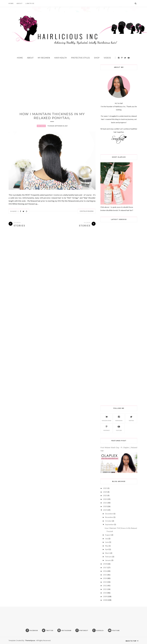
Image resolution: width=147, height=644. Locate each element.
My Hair (41, 126)
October (108, 521)
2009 (105, 596)
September (109, 524)
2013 (105, 582)
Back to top (132, 641)
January (108, 560)
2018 (105, 564)
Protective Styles (80, 58)
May (107, 546)
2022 (105, 499)
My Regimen (44, 58)
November (109, 517)
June (107, 542)
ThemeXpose (30, 640)
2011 (105, 589)
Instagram (119, 418)
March (107, 553)
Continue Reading (87, 211)
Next (88, 183)
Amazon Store (107, 418)
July (107, 539)
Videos (107, 58)
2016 (105, 571)
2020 (105, 506)
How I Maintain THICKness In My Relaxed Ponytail (52, 116)
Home (11, 3)
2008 (105, 600)
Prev (82, 183)
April (107, 549)
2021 (105, 503)
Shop (97, 58)
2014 (105, 578)
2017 (105, 567)
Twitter (131, 418)
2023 (105, 495)
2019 (105, 510)
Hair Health (61, 58)
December (109, 514)
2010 (105, 593)
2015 (105, 575)
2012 (105, 586)
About (20, 3)
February (108, 557)
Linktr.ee (30, 3)
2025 (105, 488)
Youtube (119, 428)
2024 (105, 492)
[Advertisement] (52, 82)
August (108, 535)
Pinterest (107, 428)
